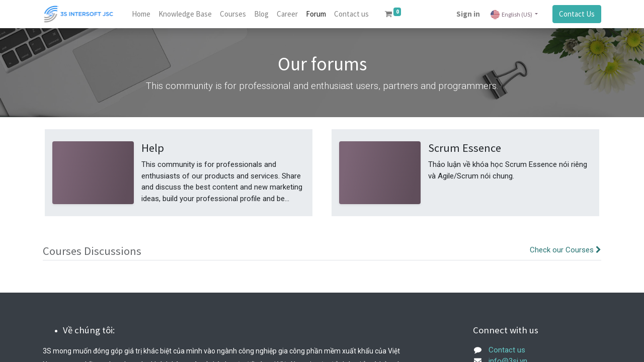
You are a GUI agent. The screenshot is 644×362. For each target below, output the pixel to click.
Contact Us (577, 14)
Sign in (468, 14)
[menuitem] (141, 14)
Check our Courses (566, 250)
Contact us (507, 350)
